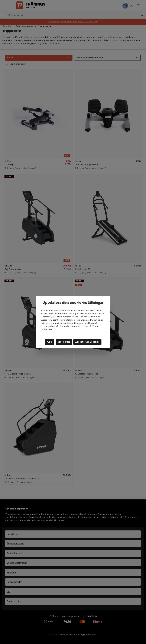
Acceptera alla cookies (87, 342)
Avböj (50, 342)
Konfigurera (64, 342)
